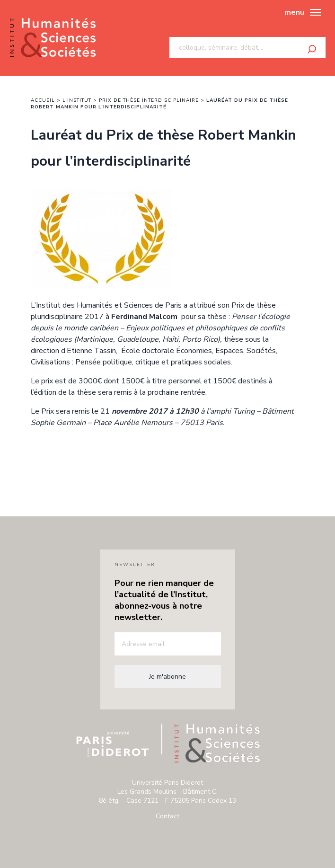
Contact (167, 816)
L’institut (77, 100)
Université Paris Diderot (113, 744)
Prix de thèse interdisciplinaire (149, 100)
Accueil (43, 100)
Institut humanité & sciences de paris (53, 38)
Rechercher (312, 49)
